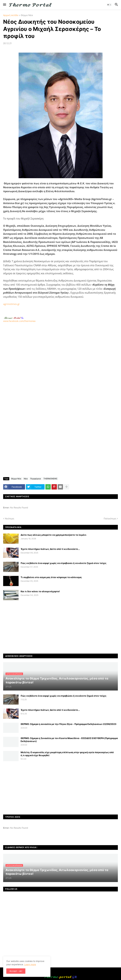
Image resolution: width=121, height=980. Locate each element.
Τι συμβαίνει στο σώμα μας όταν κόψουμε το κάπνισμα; (51, 577)
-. (14, 318)
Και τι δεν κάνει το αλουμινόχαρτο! (40, 591)
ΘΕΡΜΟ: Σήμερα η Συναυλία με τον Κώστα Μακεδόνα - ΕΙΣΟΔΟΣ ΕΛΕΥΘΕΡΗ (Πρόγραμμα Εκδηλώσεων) (69, 740)
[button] (4, 5)
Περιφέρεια (36, 479)
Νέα (26, 479)
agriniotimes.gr (11, 304)
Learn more (30, 964)
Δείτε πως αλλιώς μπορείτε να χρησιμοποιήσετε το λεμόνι (53, 535)
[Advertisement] (60, 364)
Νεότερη (9, 518)
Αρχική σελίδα (11, 15)
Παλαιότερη (110, 518)
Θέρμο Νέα (27, 15)
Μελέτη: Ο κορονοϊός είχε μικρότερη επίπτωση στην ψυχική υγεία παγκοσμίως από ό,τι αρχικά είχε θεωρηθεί (67, 754)
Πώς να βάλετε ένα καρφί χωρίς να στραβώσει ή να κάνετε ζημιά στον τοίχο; (64, 563)
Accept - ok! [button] (16, 971)
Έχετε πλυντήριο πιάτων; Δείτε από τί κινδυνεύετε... (50, 549)
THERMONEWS (50, 479)
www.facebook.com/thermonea (60, 362)
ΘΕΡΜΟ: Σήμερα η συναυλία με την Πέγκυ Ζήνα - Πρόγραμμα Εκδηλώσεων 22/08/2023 (68, 724)
